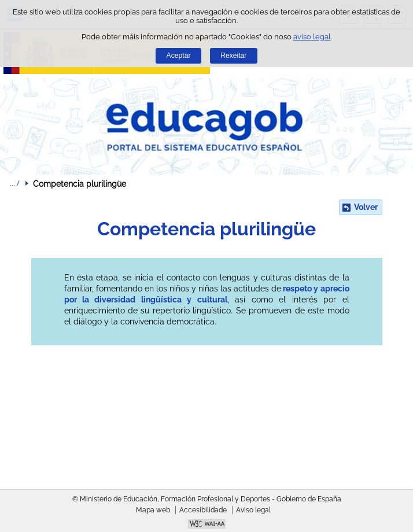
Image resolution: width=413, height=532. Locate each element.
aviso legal (312, 37)
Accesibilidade (203, 510)
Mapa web (153, 510)
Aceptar (179, 56)
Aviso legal (253, 510)
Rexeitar (233, 56)
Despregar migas (14, 183)
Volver (366, 207)
